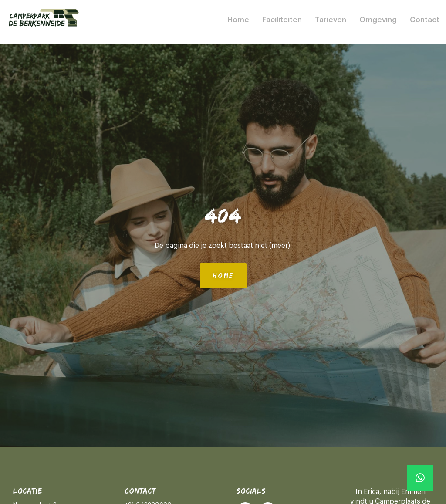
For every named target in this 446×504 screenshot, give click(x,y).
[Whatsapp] (420, 478)
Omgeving (378, 20)
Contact (425, 20)
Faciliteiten (282, 20)
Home (238, 20)
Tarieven (331, 20)
